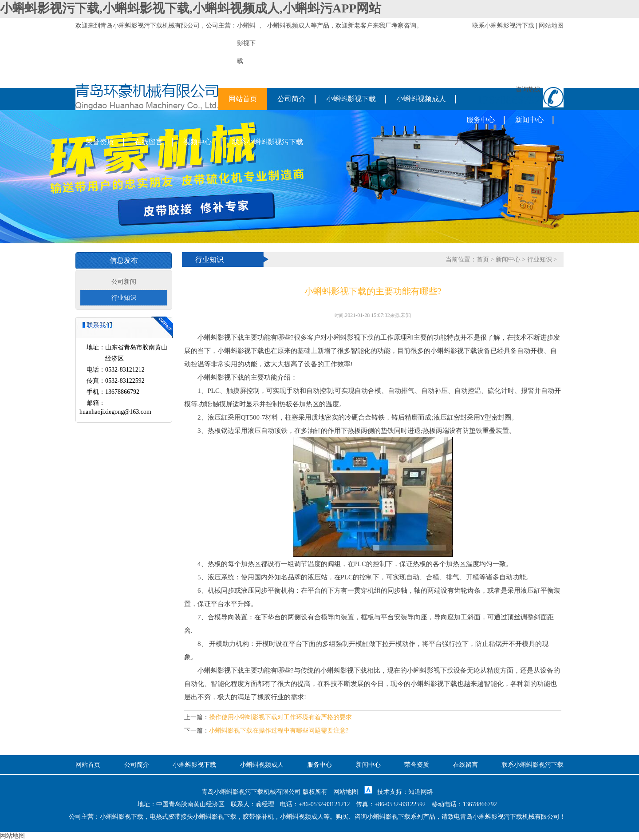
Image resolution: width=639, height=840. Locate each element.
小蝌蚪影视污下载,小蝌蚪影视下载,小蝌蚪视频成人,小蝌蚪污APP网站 (191, 8)
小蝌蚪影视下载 (351, 99)
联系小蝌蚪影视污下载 (503, 26)
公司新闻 (124, 282)
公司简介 (292, 99)
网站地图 (551, 26)
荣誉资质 (100, 142)
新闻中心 (529, 120)
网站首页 (243, 99)
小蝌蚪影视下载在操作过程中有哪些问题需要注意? (279, 731)
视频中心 (197, 142)
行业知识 (124, 298)
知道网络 (421, 792)
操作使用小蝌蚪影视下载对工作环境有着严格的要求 (280, 717)
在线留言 (149, 142)
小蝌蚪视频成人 (289, 26)
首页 (483, 260)
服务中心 (481, 120)
